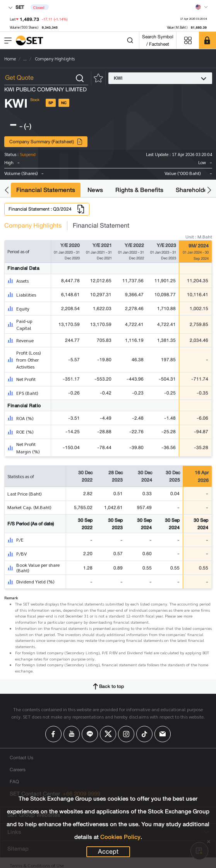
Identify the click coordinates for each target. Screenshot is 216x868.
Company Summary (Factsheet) (46, 142)
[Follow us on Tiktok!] (144, 734)
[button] (7, 190)
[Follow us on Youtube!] (72, 734)
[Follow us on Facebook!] (53, 734)
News (95, 190)
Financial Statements (46, 190)
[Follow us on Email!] (163, 734)
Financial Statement (101, 226)
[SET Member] (207, 40)
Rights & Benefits (139, 190)
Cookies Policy (120, 837)
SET (16, 7)
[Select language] (202, 7)
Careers (18, 769)
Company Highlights (33, 226)
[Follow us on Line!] (90, 734)
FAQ (14, 781)
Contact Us (21, 757)
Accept (108, 852)
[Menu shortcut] (188, 40)
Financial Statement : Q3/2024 (47, 209)
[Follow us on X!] (108, 734)
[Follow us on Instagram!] (126, 734)
